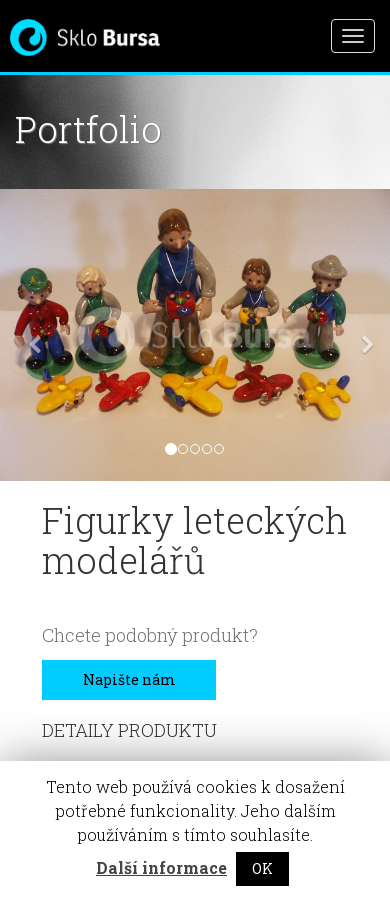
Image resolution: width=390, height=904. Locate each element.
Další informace (161, 867)
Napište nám (129, 679)
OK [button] (262, 868)
